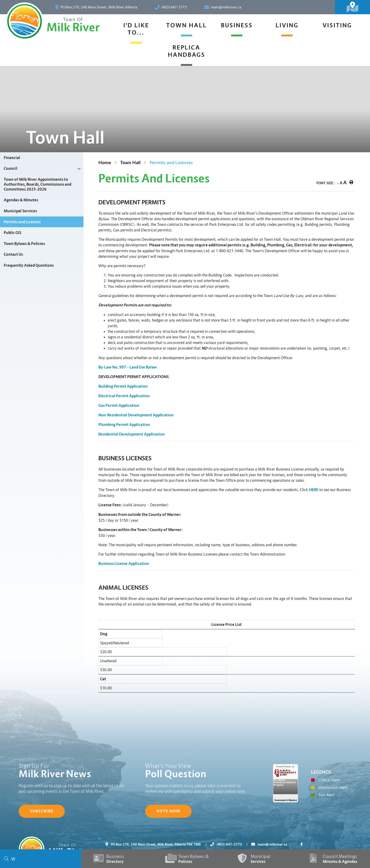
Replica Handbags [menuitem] (187, 51)
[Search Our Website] (41, 859)
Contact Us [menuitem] (13, 254)
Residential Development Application (132, 434)
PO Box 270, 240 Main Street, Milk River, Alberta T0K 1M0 (158, 844)
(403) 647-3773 (231, 844)
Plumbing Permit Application (124, 425)
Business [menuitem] (237, 25)
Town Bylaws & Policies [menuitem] (24, 244)
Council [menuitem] (11, 168)
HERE (314, 490)
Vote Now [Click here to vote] (168, 811)
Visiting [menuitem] (337, 25)
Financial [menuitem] (12, 158)
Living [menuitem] (287, 25)
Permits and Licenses (171, 163)
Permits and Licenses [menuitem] (22, 222)
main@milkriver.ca (269, 844)
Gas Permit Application (119, 406)
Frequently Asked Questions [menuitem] (29, 265)
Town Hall (130, 163)
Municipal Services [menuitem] (20, 211)
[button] (79, 168)
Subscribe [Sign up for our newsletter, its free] (42, 811)
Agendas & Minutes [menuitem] (21, 200)
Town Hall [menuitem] (187, 25)
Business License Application (124, 564)
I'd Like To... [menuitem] (136, 29)
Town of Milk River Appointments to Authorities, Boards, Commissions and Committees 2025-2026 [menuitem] (38, 184)
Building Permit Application (123, 386)
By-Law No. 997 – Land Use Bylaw (128, 367)
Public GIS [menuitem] (13, 233)
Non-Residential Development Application (136, 415)
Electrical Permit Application (124, 396)
